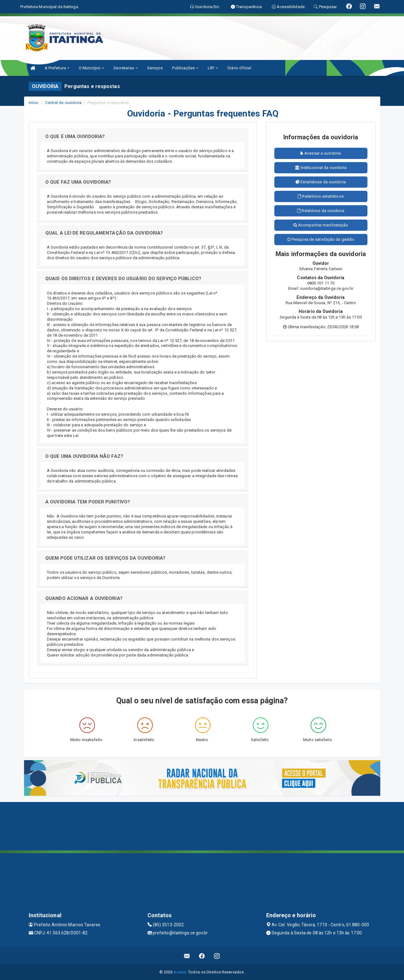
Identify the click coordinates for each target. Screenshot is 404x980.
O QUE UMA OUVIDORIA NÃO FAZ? (84, 456)
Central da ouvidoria (63, 103)
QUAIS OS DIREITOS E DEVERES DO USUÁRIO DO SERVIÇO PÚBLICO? (123, 279)
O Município (91, 68)
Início (34, 103)
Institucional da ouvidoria (321, 168)
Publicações (185, 68)
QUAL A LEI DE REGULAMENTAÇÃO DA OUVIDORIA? (104, 233)
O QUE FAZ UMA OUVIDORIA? (78, 182)
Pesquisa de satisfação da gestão (321, 239)
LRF (213, 68)
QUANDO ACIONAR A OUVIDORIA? (84, 598)
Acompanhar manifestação (321, 225)
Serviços (155, 68)
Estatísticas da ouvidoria (321, 182)
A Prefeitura (57, 68)
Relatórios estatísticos (321, 196)
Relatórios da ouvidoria (321, 211)
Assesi (180, 972)
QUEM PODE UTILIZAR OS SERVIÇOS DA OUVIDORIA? (105, 558)
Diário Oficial (239, 68)
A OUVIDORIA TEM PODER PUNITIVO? (88, 502)
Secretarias (125, 68)
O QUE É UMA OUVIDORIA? (75, 136)
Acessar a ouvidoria (321, 153)
